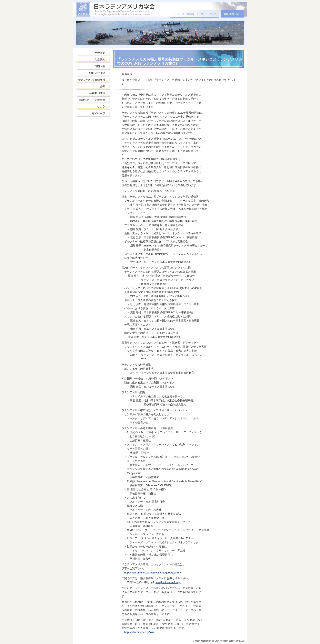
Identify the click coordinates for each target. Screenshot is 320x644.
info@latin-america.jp (168, 582)
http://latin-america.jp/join (139, 632)
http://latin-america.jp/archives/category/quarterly (153, 573)
